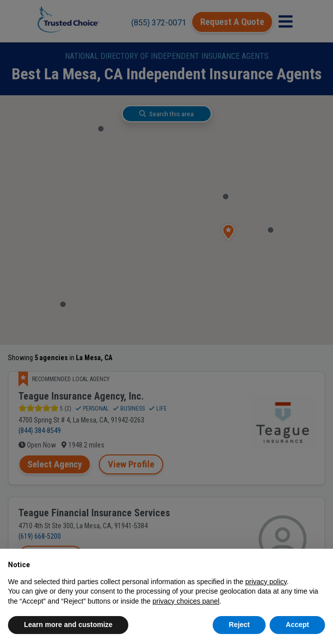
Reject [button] (239, 625)
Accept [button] (297, 625)
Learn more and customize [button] (68, 625)
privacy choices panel (186, 601)
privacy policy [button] (266, 582)
